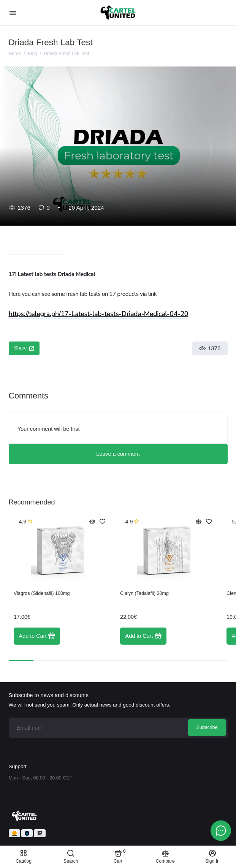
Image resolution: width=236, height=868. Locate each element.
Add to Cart (37, 636)
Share (24, 348)
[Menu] (13, 13)
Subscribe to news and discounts (49, 695)
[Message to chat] (221, 830)
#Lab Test (24, 83)
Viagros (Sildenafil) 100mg (42, 593)
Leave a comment (118, 454)
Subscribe (207, 727)
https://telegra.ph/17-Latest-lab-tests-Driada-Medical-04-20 (99, 314)
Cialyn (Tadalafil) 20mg (144, 593)
